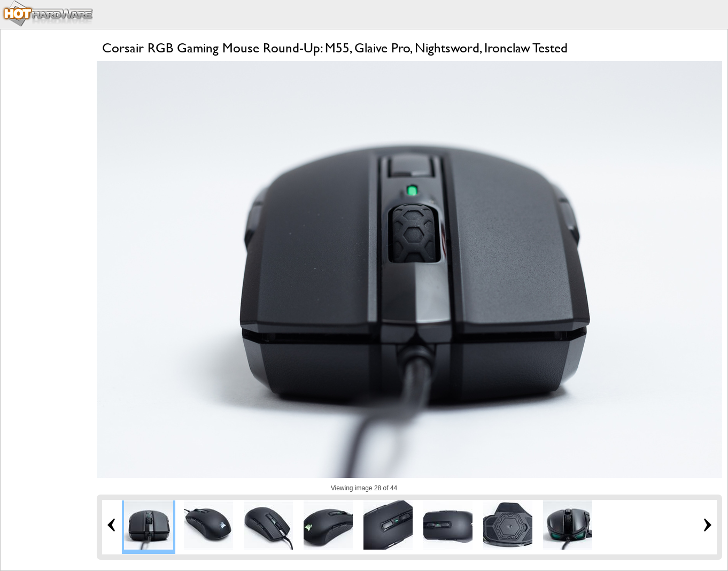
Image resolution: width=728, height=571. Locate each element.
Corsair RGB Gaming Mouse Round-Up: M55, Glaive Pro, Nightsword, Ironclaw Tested (335, 48)
